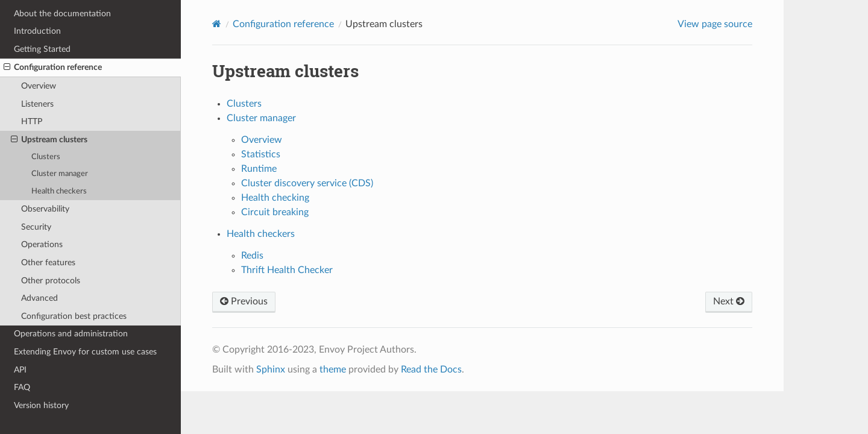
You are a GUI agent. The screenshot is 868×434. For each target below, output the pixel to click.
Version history (41, 405)
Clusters (46, 157)
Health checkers (59, 191)
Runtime (259, 169)
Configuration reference (53, 68)
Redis (252, 256)
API (20, 370)
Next (729, 301)
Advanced (39, 298)
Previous (244, 301)
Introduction (37, 31)
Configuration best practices (74, 316)
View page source (715, 24)
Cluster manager (60, 174)
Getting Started (42, 49)
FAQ (22, 387)
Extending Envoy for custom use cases (85, 352)
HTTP (32, 121)
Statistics (261, 154)
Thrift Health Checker (287, 270)
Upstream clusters (49, 140)
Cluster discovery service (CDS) (307, 183)
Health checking (275, 198)
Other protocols (51, 281)
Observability (45, 209)
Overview (39, 86)
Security (36, 227)
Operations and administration (71, 334)
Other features (48, 263)
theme (333, 370)
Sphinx (271, 370)
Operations (42, 244)
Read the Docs (431, 370)
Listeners (37, 104)
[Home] (217, 24)
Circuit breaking (275, 212)
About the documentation (62, 14)
